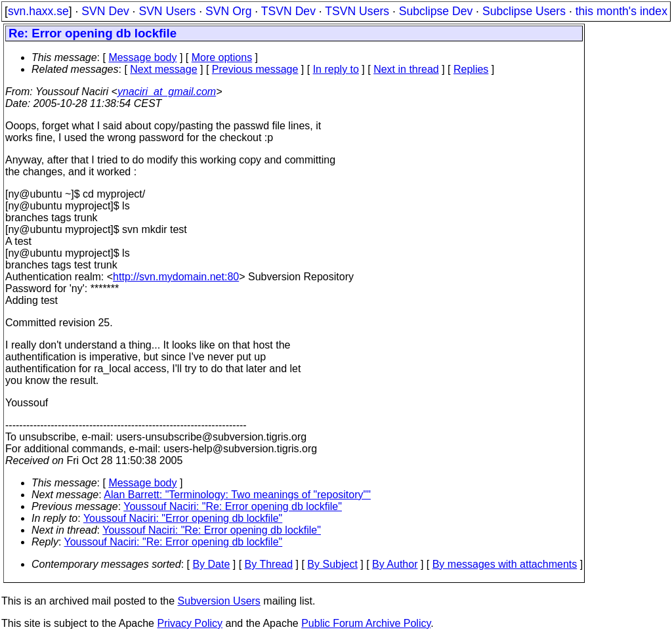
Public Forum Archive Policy (366, 623)
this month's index (621, 11)
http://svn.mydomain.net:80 (176, 277)
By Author (395, 564)
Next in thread (406, 69)
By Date (211, 564)
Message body (142, 57)
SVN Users (167, 11)
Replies (471, 69)
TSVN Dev (288, 11)
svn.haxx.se (38, 11)
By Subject (332, 564)
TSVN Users (357, 11)
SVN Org (228, 11)
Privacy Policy (190, 623)
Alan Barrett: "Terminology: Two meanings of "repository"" (237, 495)
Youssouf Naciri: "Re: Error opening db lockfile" (233, 506)
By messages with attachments (505, 564)
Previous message (255, 69)
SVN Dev (105, 11)
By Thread (269, 564)
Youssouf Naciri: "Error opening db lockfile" (183, 518)
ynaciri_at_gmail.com (167, 92)
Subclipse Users (524, 11)
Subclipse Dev (436, 11)
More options (222, 57)
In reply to (336, 69)
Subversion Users (219, 601)
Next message (163, 69)
